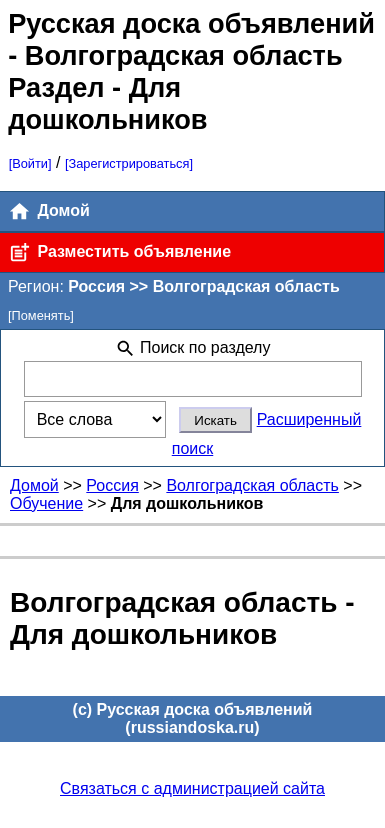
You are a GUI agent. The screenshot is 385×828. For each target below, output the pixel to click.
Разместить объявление (119, 252)
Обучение (46, 503)
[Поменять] (41, 315)
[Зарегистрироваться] (129, 163)
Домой (49, 211)
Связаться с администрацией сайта (192, 788)
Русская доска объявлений (191, 23)
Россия (112, 485)
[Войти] (30, 163)
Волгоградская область (252, 485)
